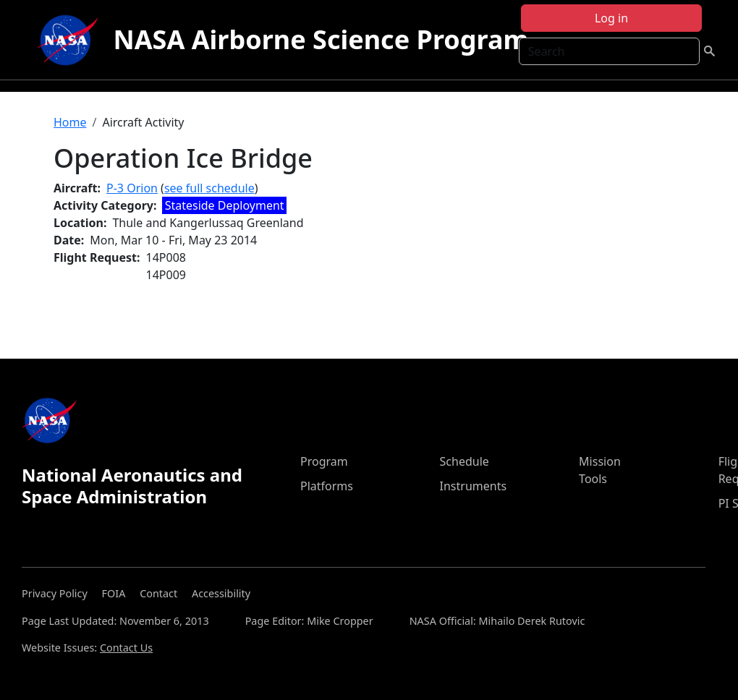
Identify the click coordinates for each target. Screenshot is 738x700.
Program (324, 461)
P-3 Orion (132, 188)
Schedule (465, 461)
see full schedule (209, 188)
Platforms (327, 486)
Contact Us (126, 648)
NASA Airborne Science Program (321, 39)
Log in (611, 18)
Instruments (474, 486)
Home (70, 122)
